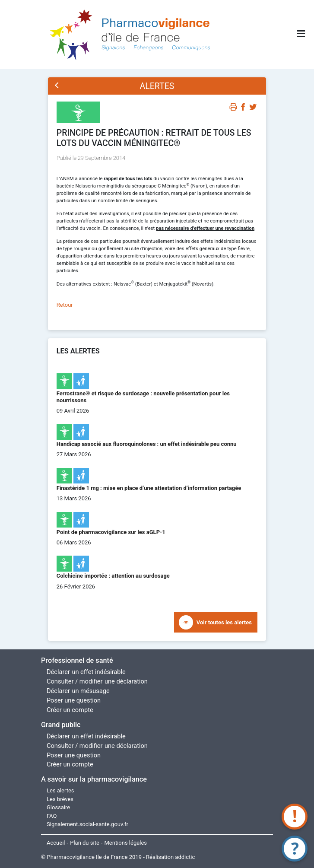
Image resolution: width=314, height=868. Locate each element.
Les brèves (60, 799)
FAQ (52, 816)
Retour (65, 305)
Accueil (56, 843)
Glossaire (58, 807)
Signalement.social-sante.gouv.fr (87, 824)
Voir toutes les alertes (224, 622)
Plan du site (85, 843)
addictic (185, 857)
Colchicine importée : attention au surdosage (113, 576)
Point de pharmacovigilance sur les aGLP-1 (111, 532)
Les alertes (60, 790)
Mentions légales (126, 843)
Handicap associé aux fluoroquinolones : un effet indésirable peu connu (147, 444)
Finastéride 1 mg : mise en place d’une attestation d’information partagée (149, 488)
